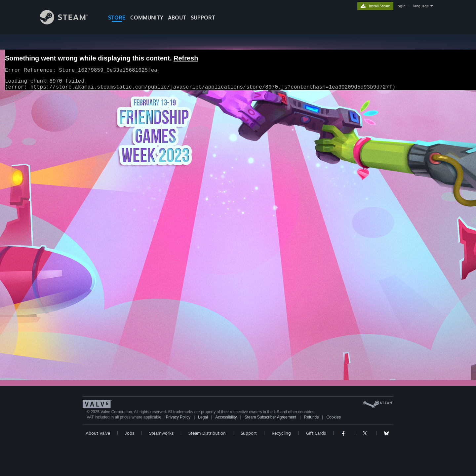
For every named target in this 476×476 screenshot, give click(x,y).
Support (249, 433)
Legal (203, 417)
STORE (117, 18)
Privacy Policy (178, 417)
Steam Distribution (207, 433)
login (401, 6)
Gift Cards (316, 433)
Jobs (130, 433)
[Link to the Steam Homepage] (69, 23)
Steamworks (161, 433)
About (177, 18)
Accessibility (226, 417)
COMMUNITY (147, 18)
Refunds (312, 417)
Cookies (333, 417)
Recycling (281, 433)
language (421, 6)
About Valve (98, 433)
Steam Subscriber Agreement (271, 417)
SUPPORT (203, 18)
